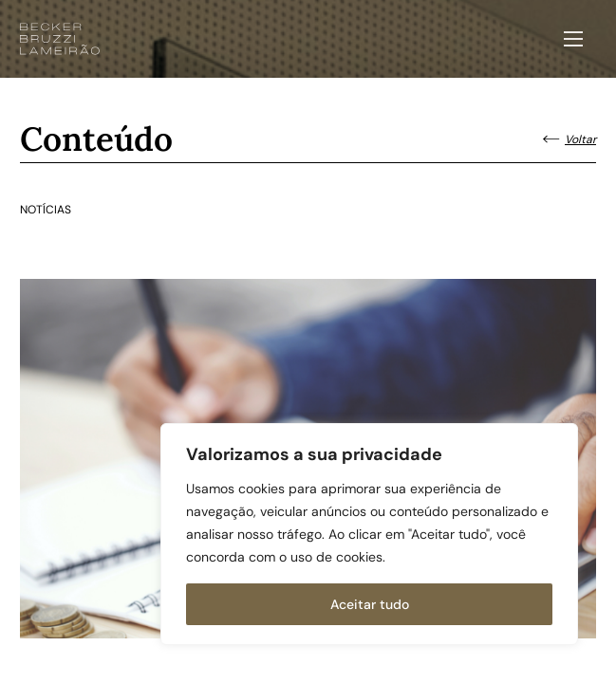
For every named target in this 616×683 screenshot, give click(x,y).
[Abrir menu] (573, 39)
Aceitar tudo (370, 604)
